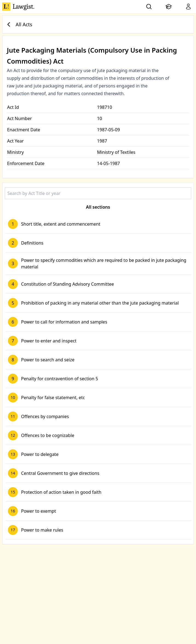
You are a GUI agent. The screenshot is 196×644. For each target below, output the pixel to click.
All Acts (18, 24)
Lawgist (18, 7)
